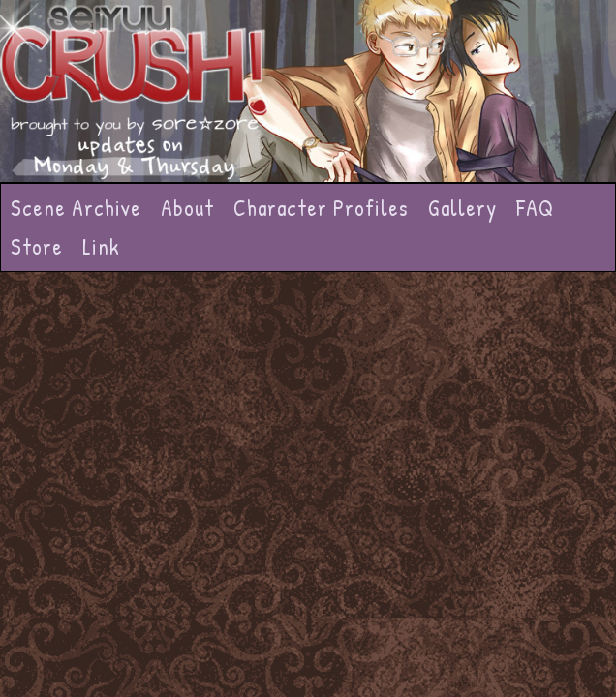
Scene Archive (76, 208)
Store (37, 246)
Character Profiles (321, 208)
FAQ (535, 208)
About (187, 208)
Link (101, 246)
